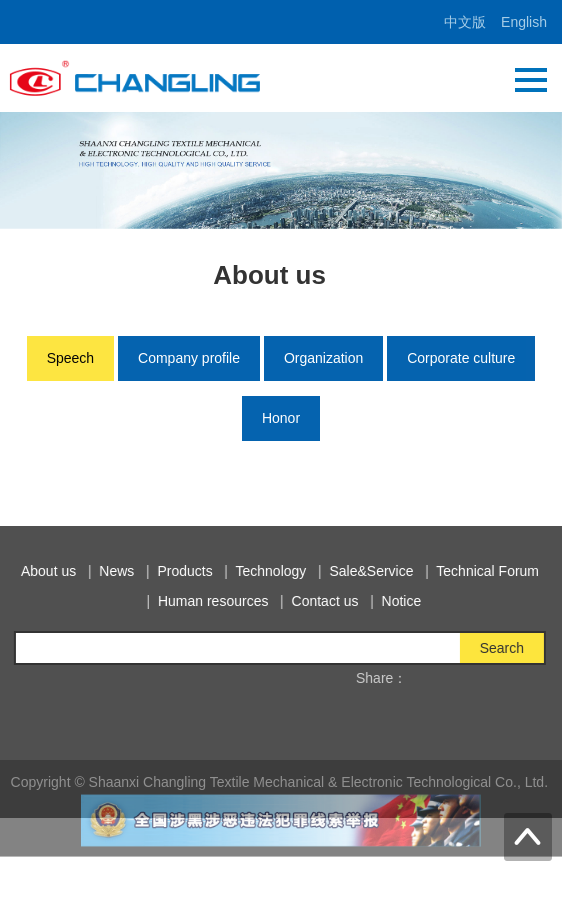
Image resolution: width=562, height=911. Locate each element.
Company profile (189, 358)
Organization (323, 358)
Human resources (224, 601)
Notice (413, 601)
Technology (282, 571)
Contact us (336, 601)
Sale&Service (382, 571)
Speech (70, 358)
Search (513, 648)
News (127, 571)
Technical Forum (498, 571)
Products (195, 571)
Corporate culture (461, 358)
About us (59, 571)
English (524, 22)
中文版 (465, 22)
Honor (281, 418)
